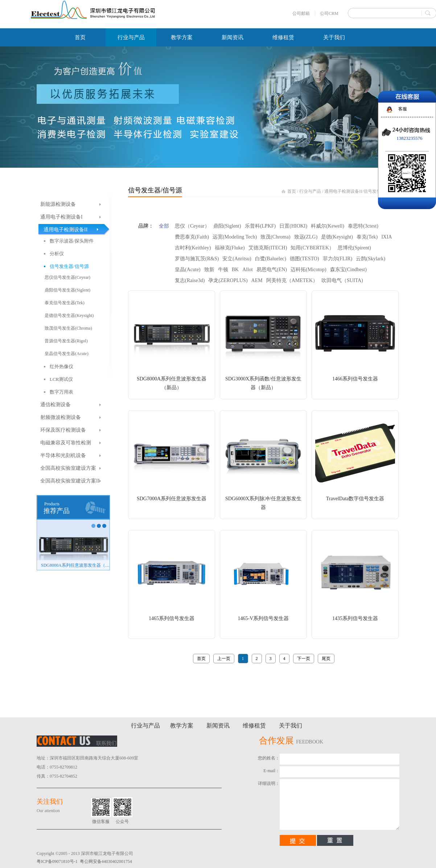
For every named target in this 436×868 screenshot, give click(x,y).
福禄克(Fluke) (230, 248)
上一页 (224, 659)
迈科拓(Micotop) (309, 270)
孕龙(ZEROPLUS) (228, 280)
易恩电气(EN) (272, 270)
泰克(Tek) (367, 237)
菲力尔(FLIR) (338, 259)
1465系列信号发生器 (172, 618)
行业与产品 (310, 191)
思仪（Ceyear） (192, 226)
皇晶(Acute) (188, 270)
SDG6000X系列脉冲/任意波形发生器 (263, 503)
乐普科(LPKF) (260, 226)
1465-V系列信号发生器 (264, 618)
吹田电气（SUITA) (342, 280)
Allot (248, 270)
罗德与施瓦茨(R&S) (197, 259)
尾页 (326, 659)
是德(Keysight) (337, 237)
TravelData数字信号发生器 (355, 499)
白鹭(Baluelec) (271, 259)
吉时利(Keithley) (193, 248)
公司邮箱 (301, 13)
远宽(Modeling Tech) (235, 237)
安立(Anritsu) (237, 259)
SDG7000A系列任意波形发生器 (172, 499)
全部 (164, 226)
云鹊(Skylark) (371, 259)
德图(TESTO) (305, 259)
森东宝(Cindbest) (348, 270)
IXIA (387, 237)
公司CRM (329, 13)
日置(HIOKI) (293, 226)
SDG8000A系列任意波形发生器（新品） (75, 565)
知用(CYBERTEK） (312, 248)
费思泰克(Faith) (192, 237)
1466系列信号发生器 (355, 379)
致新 (209, 270)
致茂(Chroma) (275, 237)
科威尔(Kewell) (328, 226)
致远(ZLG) (306, 237)
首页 (80, 37)
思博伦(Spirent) (354, 248)
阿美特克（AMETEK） (292, 280)
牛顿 (223, 270)
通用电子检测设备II (343, 191)
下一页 (304, 659)
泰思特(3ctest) (363, 226)
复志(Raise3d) (190, 280)
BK (235, 270)
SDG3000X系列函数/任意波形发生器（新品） (263, 383)
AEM (257, 280)
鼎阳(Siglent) (227, 226)
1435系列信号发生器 (355, 618)
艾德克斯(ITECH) (268, 248)
